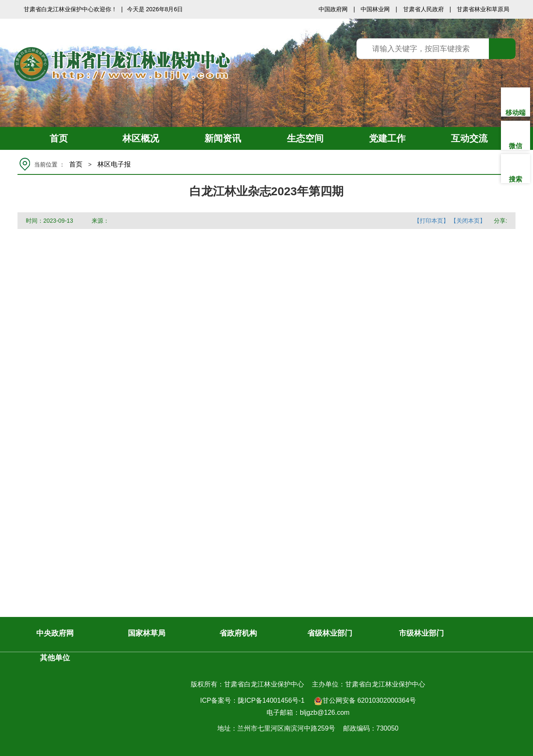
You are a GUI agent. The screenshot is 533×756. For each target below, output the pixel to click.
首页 (59, 138)
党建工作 (387, 138)
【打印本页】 (431, 221)
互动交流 (469, 138)
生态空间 (305, 138)
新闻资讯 (223, 138)
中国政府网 (333, 9)
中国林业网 (375, 9)
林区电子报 (114, 164)
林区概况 (141, 138)
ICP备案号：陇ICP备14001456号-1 (253, 700)
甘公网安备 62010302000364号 (365, 701)
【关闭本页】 (468, 221)
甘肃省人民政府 (423, 9)
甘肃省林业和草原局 (483, 9)
